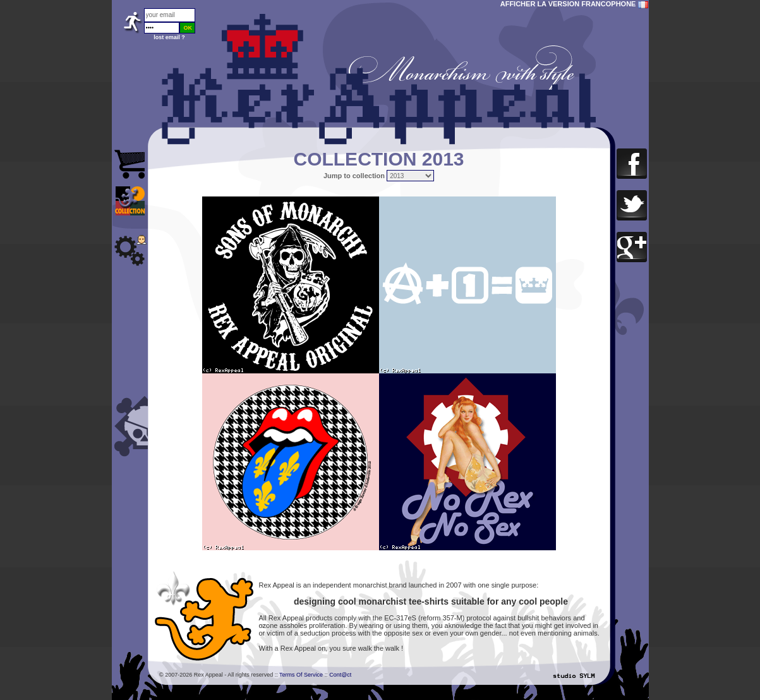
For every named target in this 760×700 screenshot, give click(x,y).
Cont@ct (340, 675)
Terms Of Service (301, 675)
